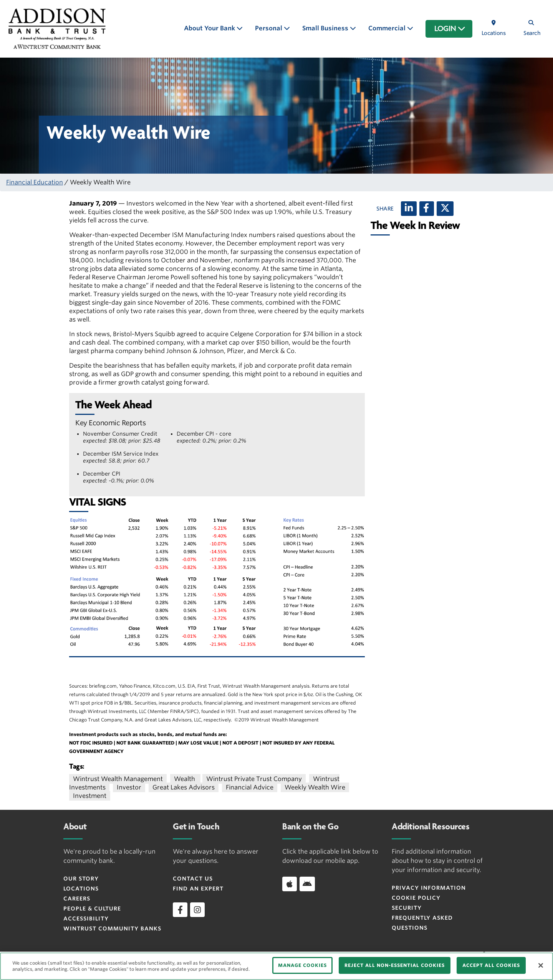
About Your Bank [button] (210, 28)
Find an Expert (198, 889)
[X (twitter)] (445, 209)
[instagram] (197, 910)
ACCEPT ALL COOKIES (491, 965)
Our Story (81, 879)
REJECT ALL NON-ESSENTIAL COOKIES (395, 965)
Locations (81, 889)
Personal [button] (269, 28)
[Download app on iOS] (290, 884)
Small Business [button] (326, 28)
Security (407, 908)
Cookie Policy (416, 898)
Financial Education (35, 182)
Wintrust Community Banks (112, 929)
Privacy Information (429, 888)
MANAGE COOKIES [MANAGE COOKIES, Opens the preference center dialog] (302, 965)
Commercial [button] (388, 28)
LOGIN (450, 29)
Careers (77, 899)
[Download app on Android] (307, 884)
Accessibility (86, 919)
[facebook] (180, 910)
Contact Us (193, 879)
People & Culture (92, 909)
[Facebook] (427, 209)
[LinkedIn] (409, 209)
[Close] (541, 965)
